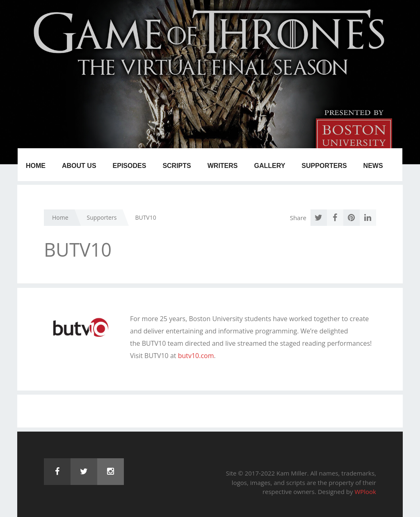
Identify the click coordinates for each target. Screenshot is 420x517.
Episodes (130, 166)
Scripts (177, 166)
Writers (223, 166)
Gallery (270, 166)
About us (79, 166)
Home (36, 166)
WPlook (365, 492)
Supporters (324, 166)
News (373, 166)
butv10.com (196, 356)
